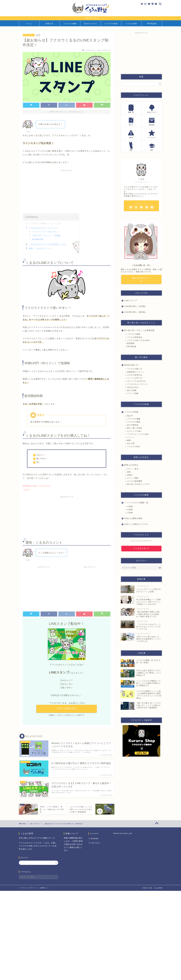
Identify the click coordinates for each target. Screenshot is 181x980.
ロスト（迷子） (134, 469)
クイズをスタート (141, 549)
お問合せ (43, 888)
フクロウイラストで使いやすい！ (46, 232)
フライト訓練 (133, 394)
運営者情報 (94, 839)
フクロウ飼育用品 (135, 337)
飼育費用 (131, 344)
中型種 (130, 510)
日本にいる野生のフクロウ (136, 524)
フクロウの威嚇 (134, 419)
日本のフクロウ (90, 24)
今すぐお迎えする (67, 709)
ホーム (29, 24)
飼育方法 (50, 24)
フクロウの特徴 (111, 24)
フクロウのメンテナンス (137, 384)
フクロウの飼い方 (135, 369)
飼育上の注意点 (131, 465)
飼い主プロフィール (141, 280)
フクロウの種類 (70, 24)
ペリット (131, 437)
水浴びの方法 (133, 387)
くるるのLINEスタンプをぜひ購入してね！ (48, 245)
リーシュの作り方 (135, 378)
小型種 (130, 507)
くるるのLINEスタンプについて (43, 228)
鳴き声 (130, 416)
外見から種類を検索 (133, 519)
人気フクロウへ (29, 35)
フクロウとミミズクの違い (138, 434)
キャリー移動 (133, 478)
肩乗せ (130, 475)
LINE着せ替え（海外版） (136, 312)
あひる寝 (131, 444)
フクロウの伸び (134, 447)
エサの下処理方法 (135, 375)
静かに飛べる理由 (135, 428)
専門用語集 (152, 24)
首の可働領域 (133, 425)
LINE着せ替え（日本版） (136, 306)
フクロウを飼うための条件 (138, 341)
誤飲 (129, 472)
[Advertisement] (67, 190)
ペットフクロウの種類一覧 (136, 503)
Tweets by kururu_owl (122, 833)
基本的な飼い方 (131, 365)
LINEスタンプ (131, 301)
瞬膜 (129, 441)
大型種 (130, 513)
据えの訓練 (132, 391)
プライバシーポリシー (28, 888)
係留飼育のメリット (136, 372)
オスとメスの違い (135, 431)
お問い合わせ (95, 842)
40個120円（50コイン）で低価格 (46, 236)
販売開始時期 (38, 239)
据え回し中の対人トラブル (138, 484)
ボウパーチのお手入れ (137, 381)
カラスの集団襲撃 (135, 481)
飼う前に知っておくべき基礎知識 (139, 331)
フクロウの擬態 (134, 422)
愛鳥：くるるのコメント (40, 249)
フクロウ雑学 (131, 24)
